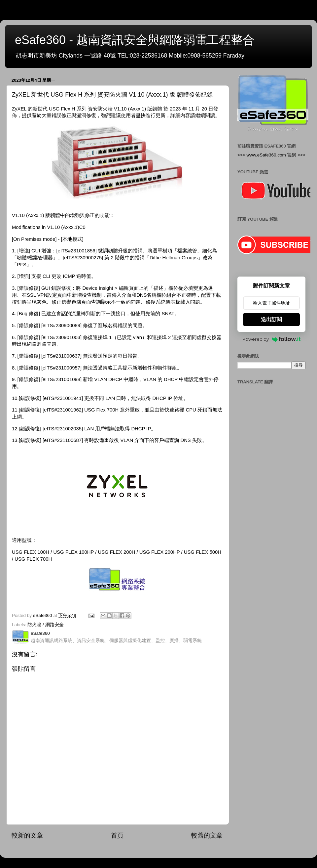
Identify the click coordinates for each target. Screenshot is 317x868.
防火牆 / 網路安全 (45, 625)
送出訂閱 (271, 319)
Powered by (272, 339)
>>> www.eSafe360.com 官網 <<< (271, 155)
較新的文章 (27, 835)
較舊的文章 (207, 835)
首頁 (117, 835)
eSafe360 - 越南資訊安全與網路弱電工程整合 (135, 40)
